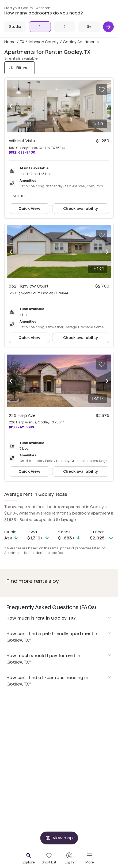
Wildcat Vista (22, 141)
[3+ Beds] (89, 27)
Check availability (81, 208)
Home (10, 42)
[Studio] (15, 27)
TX (22, 42)
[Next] (108, 27)
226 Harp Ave (22, 416)
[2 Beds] (64, 27)
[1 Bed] (40, 27)
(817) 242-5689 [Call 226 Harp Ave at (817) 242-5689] (21, 427)
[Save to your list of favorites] (102, 90)
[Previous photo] (11, 106)
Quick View (29, 208)
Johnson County (43, 42)
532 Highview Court (29, 286)
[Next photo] (107, 106)
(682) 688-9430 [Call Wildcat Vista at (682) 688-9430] (22, 152)
